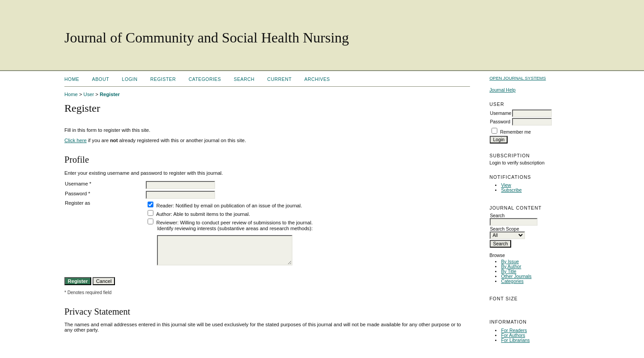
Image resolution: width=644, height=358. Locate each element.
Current (280, 79)
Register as (78, 203)
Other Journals (516, 276)
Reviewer (167, 223)
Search (244, 79)
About (101, 79)
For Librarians (515, 340)
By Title (508, 272)
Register (163, 79)
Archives (317, 79)
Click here (76, 140)
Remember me (515, 132)
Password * (78, 194)
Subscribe (511, 190)
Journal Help (502, 90)
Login (130, 79)
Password (500, 122)
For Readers (514, 331)
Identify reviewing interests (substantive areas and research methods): (235, 228)
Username (500, 113)
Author (163, 214)
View (506, 185)
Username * (78, 184)
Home (72, 79)
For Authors (513, 335)
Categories (512, 281)
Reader (165, 206)
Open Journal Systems (517, 78)
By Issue (510, 262)
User (89, 94)
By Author (511, 267)
